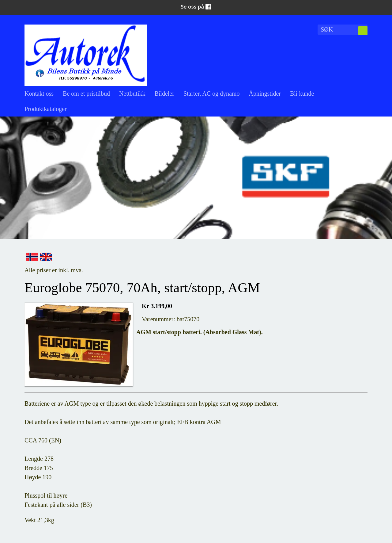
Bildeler (164, 94)
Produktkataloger (46, 109)
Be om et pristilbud (86, 94)
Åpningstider (265, 94)
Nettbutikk (132, 94)
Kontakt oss (39, 94)
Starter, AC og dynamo (212, 94)
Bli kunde (302, 94)
